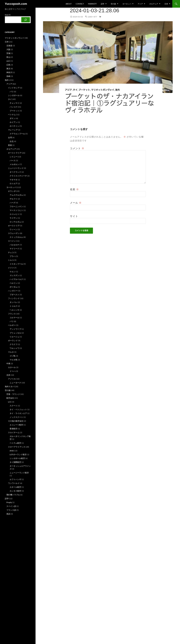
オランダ (12, 191)
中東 (8, 363)
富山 (8, 57)
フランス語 (11, 510)
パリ (12, 321)
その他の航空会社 (16, 421)
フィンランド (14, 298)
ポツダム (13, 287)
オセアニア (154, 4)
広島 (8, 65)
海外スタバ (10, 386)
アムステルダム (16, 195)
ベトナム (12, 115)
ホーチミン (14, 126)
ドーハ (12, 371)
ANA (12, 451)
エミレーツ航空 (16, 425)
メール (76, 203)
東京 (8, 69)
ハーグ (12, 203)
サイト (74, 216)
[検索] (26, 20)
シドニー (13, 157)
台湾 (10, 137)
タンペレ (13, 302)
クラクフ (13, 344)
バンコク (13, 107)
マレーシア (13, 130)
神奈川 (9, 72)
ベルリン (13, 283)
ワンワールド (14, 483)
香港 (10, 145)
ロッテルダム (15, 222)
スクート (13, 406)
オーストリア (14, 226)
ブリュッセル (15, 333)
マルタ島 (13, 360)
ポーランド (13, 341)
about (69, 4)
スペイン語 (11, 506)
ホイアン (13, 122)
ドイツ (11, 268)
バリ (12, 92)
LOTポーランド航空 (18, 454)
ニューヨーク (15, 383)
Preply (9, 502)
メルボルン (14, 164)
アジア (140, 4)
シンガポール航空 (17, 458)
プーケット (14, 111)
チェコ (11, 252)
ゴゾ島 (12, 356)
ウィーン (13, 229)
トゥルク (13, 306)
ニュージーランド (16, 168)
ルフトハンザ (15, 479)
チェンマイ (14, 103)
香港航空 (13, 429)
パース (12, 160)
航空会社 (10, 398)
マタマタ (13, 180)
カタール (12, 367)
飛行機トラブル (13, 495)
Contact (80, 4)
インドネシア (14, 88)
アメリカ (12, 379)
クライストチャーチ (18, 176)
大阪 (8, 49)
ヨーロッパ (127, 4)
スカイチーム (14, 432)
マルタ (11, 352)
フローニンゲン (16, 206)
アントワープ (15, 329)
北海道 (9, 46)
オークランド (15, 172)
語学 (103, 4)
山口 (8, 61)
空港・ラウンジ (13, 394)
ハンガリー (13, 291)
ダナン (12, 118)
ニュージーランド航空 (19, 473)
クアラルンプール (17, 134)
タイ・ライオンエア (18, 413)
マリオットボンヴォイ (14, 38)
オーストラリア (15, 153)
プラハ (12, 256)
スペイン (12, 241)
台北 (12, 141)
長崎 (8, 76)
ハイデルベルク (16, 279)
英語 (8, 514)
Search (8, 15)
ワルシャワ (14, 348)
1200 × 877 (92, 17)
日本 (166, 4)
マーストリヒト (16, 210)
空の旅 (113, 4)
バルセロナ (14, 245)
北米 (8, 375)
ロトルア (13, 183)
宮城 (8, 53)
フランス (12, 314)
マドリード (14, 249)
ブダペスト (14, 295)
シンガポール (14, 95)
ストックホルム (16, 237)
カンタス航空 (15, 491)
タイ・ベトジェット (18, 409)
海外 (7, 80)
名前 (74, 189)
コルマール (14, 318)
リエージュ (14, 337)
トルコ (11, 260)
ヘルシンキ (14, 310)
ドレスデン (14, 275)
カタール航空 (15, 487)
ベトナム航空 (15, 443)
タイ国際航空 (15, 462)
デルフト (13, 199)
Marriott (92, 4)
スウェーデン (14, 233)
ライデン (13, 218)
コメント (77, 148)
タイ (10, 99)
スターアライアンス (17, 447)
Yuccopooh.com (16, 4)
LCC (10, 402)
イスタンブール (16, 264)
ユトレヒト (14, 214)
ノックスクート (16, 417)
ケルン (12, 272)
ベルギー (12, 325)
